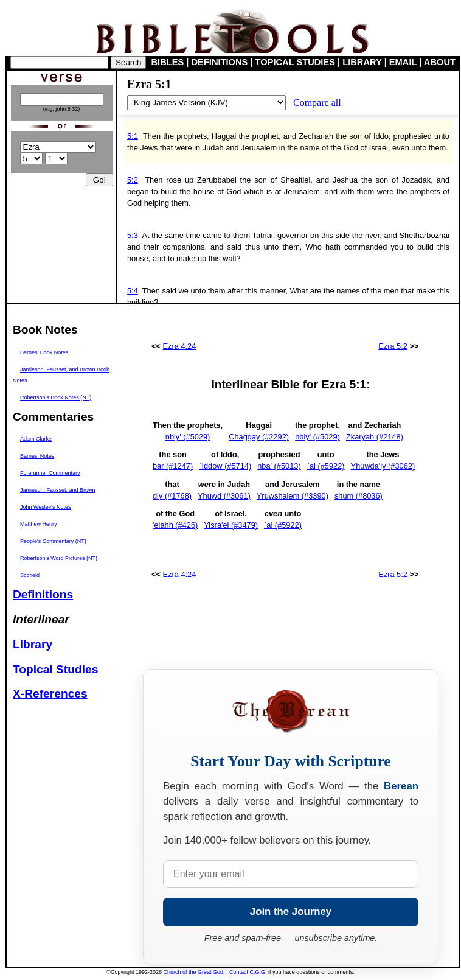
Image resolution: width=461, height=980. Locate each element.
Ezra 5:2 (393, 346)
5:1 (133, 136)
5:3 (133, 235)
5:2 (133, 180)
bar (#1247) (173, 466)
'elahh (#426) (175, 525)
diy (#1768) (172, 496)
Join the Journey (291, 912)
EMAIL (403, 62)
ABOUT (440, 62)
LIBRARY (362, 62)
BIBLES (168, 62)
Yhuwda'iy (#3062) (383, 466)
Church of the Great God (194, 972)
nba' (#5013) (279, 466)
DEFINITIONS (220, 62)
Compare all (317, 103)
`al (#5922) (326, 466)
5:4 (133, 291)
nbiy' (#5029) (188, 437)
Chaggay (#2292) (259, 437)
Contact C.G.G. (248, 972)
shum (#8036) (359, 496)
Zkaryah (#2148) (375, 437)
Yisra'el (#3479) (231, 525)
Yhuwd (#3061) (224, 496)
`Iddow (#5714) (225, 466)
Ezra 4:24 (180, 346)
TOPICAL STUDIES (295, 62)
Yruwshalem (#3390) (293, 496)
